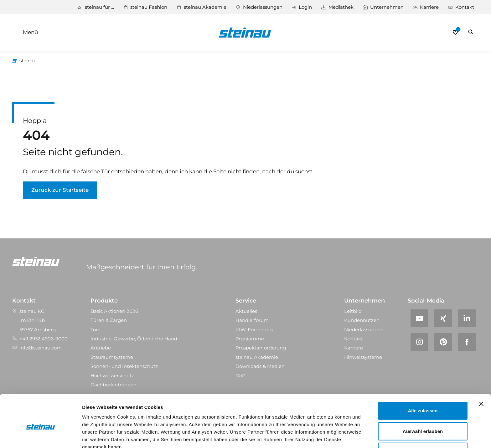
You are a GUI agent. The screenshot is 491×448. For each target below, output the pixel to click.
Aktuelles (246, 311)
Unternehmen (387, 7)
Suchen (471, 33)
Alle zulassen (423, 379)
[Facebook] (467, 342)
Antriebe (101, 348)
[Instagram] (419, 342)
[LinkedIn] (467, 319)
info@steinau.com (41, 348)
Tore (96, 330)
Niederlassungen (262, 7)
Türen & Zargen (109, 321)
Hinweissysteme (363, 357)
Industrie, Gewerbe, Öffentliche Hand (134, 339)
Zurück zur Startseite (60, 190)
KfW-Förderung (254, 330)
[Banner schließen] (481, 372)
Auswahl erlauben (423, 400)
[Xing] (443, 319)
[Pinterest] (443, 342)
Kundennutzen (362, 321)
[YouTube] (419, 319)
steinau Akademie (204, 7)
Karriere (429, 7)
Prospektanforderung (261, 348)
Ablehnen (423, 420)
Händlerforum (252, 321)
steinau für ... (98, 7)
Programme (250, 339)
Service (246, 301)
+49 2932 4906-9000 (44, 339)
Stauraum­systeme (112, 357)
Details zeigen (333, 436)
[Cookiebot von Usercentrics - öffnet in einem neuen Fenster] (41, 436)
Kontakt (465, 7)
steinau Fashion (148, 7)
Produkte (104, 301)
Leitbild (353, 311)
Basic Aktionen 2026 (114, 311)
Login (305, 7)
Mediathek (341, 7)
